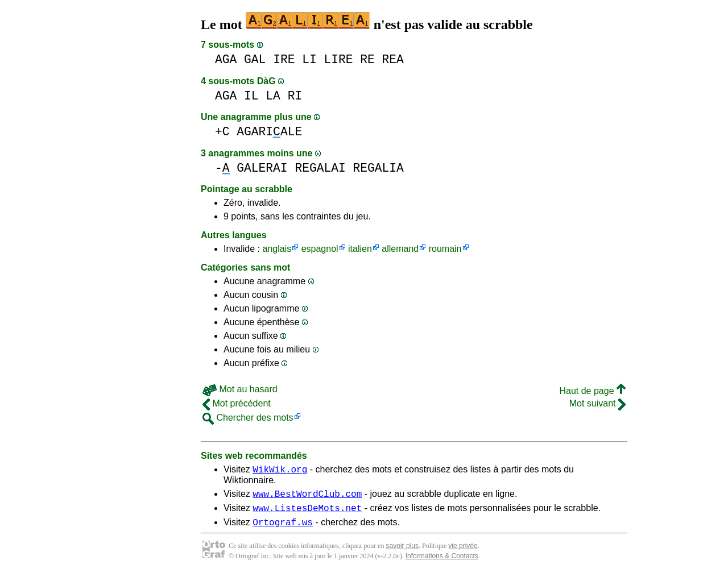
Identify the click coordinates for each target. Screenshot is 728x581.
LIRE (338, 59)
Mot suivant (597, 403)
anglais (277, 249)
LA (273, 96)
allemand (400, 249)
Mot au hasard (240, 389)
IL (251, 96)
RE (367, 59)
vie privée (463, 553)
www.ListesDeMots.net (307, 513)
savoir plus (402, 553)
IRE (284, 59)
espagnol (320, 249)
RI (295, 96)
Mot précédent (237, 403)
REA (393, 59)
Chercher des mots (248, 418)
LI (309, 59)
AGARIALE (269, 132)
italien (360, 249)
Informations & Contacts (442, 563)
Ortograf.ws (283, 529)
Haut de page (592, 391)
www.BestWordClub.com (307, 497)
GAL (255, 59)
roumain (445, 249)
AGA (226, 59)
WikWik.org (280, 471)
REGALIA (378, 168)
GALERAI (262, 168)
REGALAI (320, 168)
